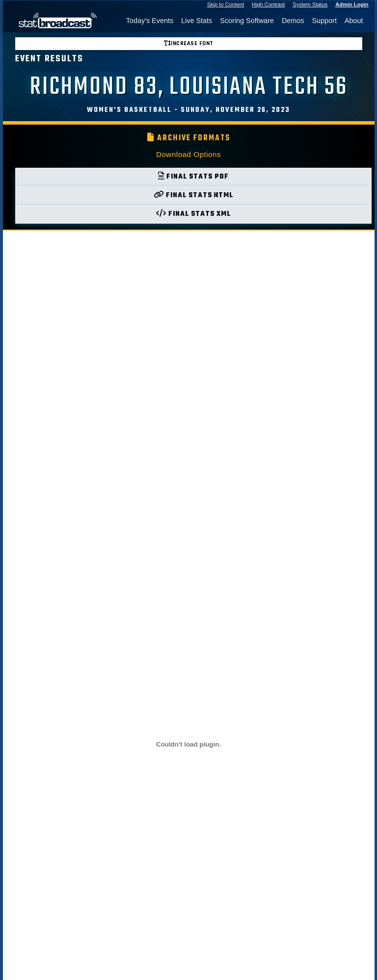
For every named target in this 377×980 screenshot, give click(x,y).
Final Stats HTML (193, 195)
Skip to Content (226, 4)
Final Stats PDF (193, 177)
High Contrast (268, 4)
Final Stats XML (193, 214)
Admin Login (352, 4)
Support (324, 21)
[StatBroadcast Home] (55, 21)
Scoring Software (247, 21)
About (354, 21)
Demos (293, 21)
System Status (310, 4)
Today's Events (150, 21)
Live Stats (197, 21)
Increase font (189, 43)
